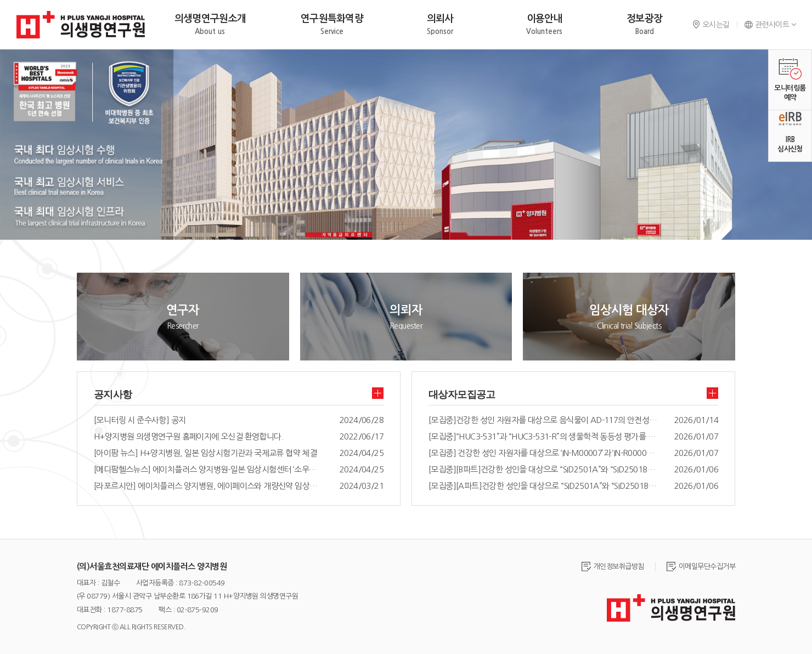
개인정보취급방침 (619, 566)
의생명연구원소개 (210, 25)
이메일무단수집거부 (707, 566)
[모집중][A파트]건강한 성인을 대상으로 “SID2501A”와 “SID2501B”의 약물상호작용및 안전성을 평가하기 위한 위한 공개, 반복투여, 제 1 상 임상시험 (543, 486)
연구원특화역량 (332, 25)
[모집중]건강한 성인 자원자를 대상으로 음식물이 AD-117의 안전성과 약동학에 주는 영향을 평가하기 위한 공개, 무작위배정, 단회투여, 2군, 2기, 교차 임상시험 (543, 420)
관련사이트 (767, 24)
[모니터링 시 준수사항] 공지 (140, 420)
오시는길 (711, 24)
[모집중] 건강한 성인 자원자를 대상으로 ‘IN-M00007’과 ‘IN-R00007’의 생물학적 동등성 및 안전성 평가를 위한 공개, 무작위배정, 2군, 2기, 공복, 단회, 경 (543, 453)
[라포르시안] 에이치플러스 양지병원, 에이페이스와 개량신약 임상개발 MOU (208, 486)
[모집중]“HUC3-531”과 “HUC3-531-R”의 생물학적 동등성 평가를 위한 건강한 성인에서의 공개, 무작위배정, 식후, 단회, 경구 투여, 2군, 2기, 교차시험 (543, 436)
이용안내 (544, 25)
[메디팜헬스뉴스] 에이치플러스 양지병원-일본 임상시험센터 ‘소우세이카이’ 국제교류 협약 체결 (208, 469)
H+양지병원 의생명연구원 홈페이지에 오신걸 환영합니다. (188, 436)
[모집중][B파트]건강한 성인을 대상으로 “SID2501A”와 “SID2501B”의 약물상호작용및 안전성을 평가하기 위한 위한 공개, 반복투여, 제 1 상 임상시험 (543, 469)
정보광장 (644, 25)
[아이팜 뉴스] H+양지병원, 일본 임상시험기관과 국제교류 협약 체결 (205, 453)
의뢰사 (440, 25)
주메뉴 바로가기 (0, 0)
